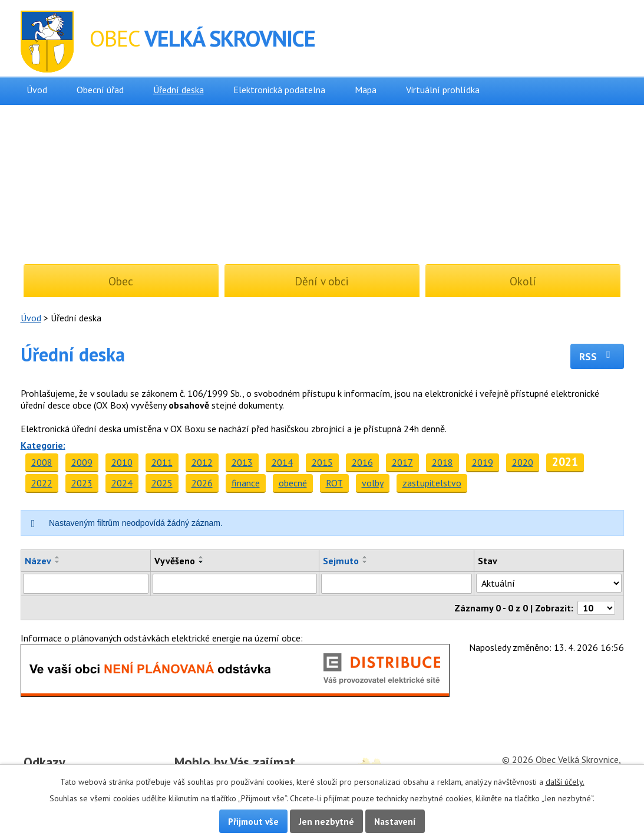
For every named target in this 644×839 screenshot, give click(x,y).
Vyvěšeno (175, 561)
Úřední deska (179, 90)
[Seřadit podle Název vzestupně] (58, 557)
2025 (162, 483)
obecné (293, 483)
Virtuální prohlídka (443, 90)
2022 (42, 483)
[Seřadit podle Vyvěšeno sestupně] (202, 562)
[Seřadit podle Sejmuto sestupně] (365, 562)
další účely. (565, 782)
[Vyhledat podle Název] (86, 584)
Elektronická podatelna (279, 90)
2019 (483, 462)
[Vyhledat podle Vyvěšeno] (235, 584)
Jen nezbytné (326, 821)
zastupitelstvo (432, 483)
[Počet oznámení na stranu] (596, 608)
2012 (202, 462)
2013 (242, 462)
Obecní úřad (100, 90)
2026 (202, 483)
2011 (162, 462)
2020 (523, 462)
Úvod (37, 90)
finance (246, 483)
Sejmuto (341, 561)
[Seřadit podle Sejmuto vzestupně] (365, 557)
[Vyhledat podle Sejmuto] (397, 584)
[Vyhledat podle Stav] (549, 583)
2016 (362, 462)
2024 (122, 483)
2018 (442, 462)
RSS (597, 356)
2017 (402, 462)
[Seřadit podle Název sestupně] (58, 562)
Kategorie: (43, 445)
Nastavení (395, 821)
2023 (82, 483)
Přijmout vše (253, 821)
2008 (42, 462)
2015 (322, 462)
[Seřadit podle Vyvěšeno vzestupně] (202, 557)
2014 (282, 462)
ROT (334, 483)
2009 (82, 462)
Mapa (366, 90)
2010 (122, 462)
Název (38, 561)
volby (373, 483)
